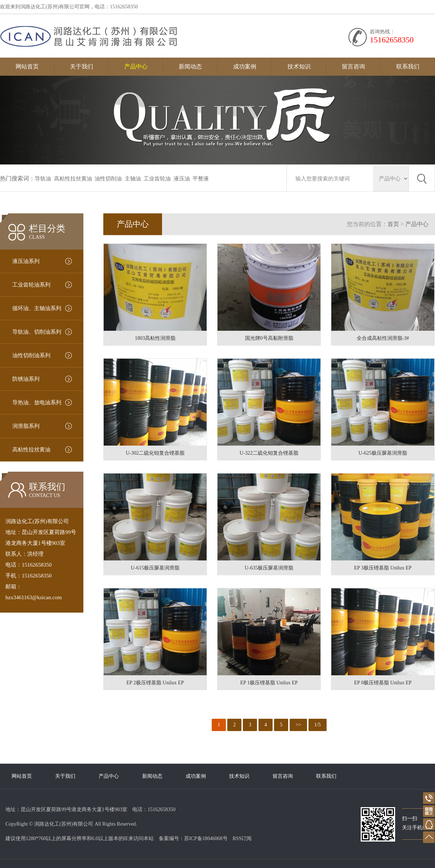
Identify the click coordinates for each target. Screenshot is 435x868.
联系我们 (408, 66)
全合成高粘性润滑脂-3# (383, 338)
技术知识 (299, 66)
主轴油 (133, 179)
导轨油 (43, 179)
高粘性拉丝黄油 (73, 179)
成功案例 (245, 66)
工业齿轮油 (157, 179)
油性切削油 (108, 179)
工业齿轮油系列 (31, 285)
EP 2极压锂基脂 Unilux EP (155, 683)
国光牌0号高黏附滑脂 (269, 338)
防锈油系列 (26, 379)
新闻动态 (190, 66)
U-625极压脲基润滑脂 (383, 453)
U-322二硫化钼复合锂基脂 (269, 453)
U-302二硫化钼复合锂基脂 (155, 453)
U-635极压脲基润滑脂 (269, 568)
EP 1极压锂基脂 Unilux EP (269, 683)
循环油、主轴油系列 (37, 308)
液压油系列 (26, 261)
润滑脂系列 (26, 426)
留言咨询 (353, 66)
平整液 (201, 179)
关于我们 (82, 66)
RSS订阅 (242, 838)
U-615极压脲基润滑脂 (155, 568)
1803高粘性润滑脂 (155, 338)
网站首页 (27, 66)
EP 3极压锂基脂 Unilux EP (383, 568)
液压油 (182, 179)
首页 (393, 224)
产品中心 (136, 66)
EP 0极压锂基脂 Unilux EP (383, 683)
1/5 (318, 725)
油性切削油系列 (31, 355)
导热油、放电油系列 (37, 402)
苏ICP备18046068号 (206, 838)
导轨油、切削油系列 (37, 332)
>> (298, 725)
